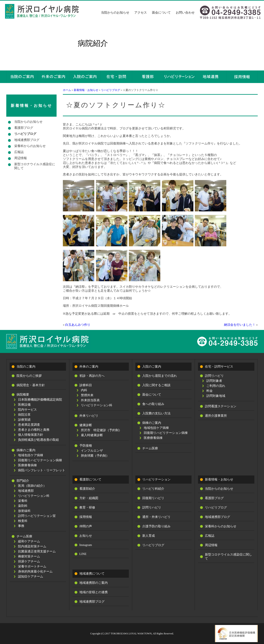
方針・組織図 (89, 498)
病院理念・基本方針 (31, 385)
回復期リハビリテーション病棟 (40, 460)
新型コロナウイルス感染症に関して (35, 166)
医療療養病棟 (27, 465)
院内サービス (27, 410)
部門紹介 (23, 481)
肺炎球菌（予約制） (95, 456)
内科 (84, 390)
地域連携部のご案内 (94, 583)
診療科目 (86, 385)
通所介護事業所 (216, 416)
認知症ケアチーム (31, 576)
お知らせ (86, 536)
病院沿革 (24, 415)
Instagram (86, 545)
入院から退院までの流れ (160, 376)
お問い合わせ (185, 13)
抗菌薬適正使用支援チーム (37, 551)
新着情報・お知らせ (86, 90)
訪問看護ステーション (221, 406)
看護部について (90, 479)
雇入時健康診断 (92, 435)
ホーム (67, 90)
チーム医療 (24, 536)
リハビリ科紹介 (153, 489)
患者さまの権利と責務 (34, 430)
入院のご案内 (152, 367)
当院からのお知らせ (115, 13)
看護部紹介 (87, 489)
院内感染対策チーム (32, 546)
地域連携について (92, 574)
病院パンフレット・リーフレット (42, 470)
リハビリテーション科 (34, 496)
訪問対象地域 (216, 396)
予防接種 (86, 446)
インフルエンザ (92, 451)
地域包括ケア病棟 (31, 455)
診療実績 (24, 420)
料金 (210, 391)
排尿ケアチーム (29, 561)
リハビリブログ (111, 90)
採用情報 (86, 517)
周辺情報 (21, 158)
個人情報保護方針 (31, 435)
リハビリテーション (156, 479)
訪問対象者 (214, 381)
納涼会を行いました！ (240, 325)
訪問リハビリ (214, 376)
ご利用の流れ (216, 386)
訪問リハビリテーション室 (37, 516)
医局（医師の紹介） (32, 486)
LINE (83, 554)
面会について (161, 13)
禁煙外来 (87, 395)
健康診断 (86, 425)
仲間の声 (86, 526)
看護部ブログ (24, 128)
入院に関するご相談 (156, 385)
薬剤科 (23, 506)
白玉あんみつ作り (78, 325)
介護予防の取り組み (156, 526)
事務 (21, 526)
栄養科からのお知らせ (30, 146)
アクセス (141, 13)
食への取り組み (153, 404)
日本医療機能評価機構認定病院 (40, 400)
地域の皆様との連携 (94, 592)
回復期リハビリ (153, 498)
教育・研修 (87, 507)
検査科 (23, 521)
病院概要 (23, 395)
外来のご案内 (89, 367)
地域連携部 (26, 491)
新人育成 (149, 536)
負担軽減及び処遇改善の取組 (38, 440)
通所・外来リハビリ (156, 517)
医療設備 (24, 405)
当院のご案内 (26, 367)
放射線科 (24, 511)
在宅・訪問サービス (219, 367)
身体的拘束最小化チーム (35, 571)
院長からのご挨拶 (29, 376)
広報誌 (19, 152)
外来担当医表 (90, 400)
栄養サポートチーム (32, 566)
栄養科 (23, 501)
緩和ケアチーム (29, 541)
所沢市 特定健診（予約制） (101, 430)
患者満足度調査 (29, 425)
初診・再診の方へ (92, 376)
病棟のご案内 (26, 450)
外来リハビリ (89, 416)
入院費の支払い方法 (156, 413)
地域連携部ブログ (27, 140)
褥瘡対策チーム (29, 556)
